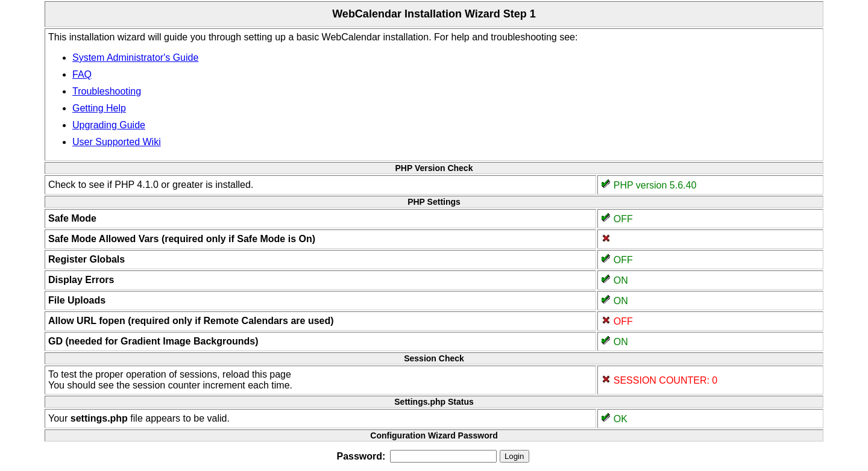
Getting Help (99, 108)
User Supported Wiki (117, 142)
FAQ (82, 74)
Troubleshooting (107, 91)
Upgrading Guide (109, 125)
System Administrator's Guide (135, 58)
